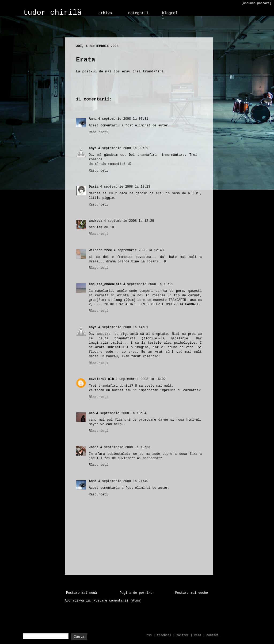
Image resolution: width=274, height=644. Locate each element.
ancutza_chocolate (105, 284)
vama (197, 635)
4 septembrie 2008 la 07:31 (123, 119)
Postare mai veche (192, 593)
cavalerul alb (101, 379)
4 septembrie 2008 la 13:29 (148, 284)
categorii (138, 13)
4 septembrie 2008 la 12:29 (129, 221)
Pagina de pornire (136, 593)
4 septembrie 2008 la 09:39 (123, 148)
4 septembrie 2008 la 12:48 (138, 250)
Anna (93, 119)
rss (149, 635)
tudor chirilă (52, 13)
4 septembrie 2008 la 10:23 (125, 187)
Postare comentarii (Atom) (118, 601)
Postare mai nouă (81, 593)
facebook (164, 635)
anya (93, 148)
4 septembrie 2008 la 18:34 (121, 413)
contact (212, 635)
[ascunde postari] (256, 3)
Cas (92, 413)
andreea (96, 221)
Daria (94, 187)
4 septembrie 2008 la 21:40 (123, 481)
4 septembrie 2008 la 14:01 (123, 327)
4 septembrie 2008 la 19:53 (125, 447)
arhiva (105, 13)
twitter (182, 635)
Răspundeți (98, 132)
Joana (94, 447)
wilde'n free (100, 250)
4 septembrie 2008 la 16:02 (141, 379)
